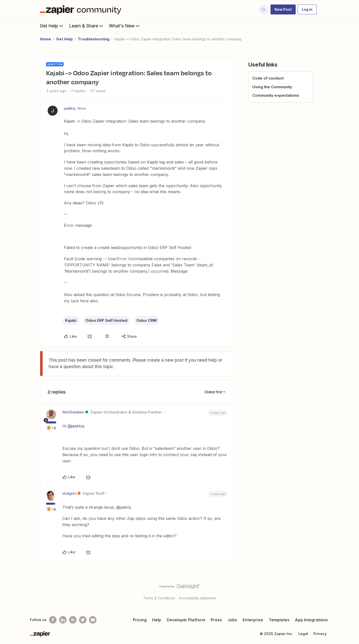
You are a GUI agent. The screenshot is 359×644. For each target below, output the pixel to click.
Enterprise (253, 620)
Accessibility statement (198, 598)
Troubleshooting (94, 39)
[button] (283, 9)
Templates (279, 620)
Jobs (232, 620)
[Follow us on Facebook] (53, 620)
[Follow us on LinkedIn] (63, 620)
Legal (303, 634)
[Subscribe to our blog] (73, 620)
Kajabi (71, 320)
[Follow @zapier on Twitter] (83, 620)
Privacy (320, 634)
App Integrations (311, 620)
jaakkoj (70, 108)
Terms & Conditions (159, 598)
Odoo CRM (146, 320)
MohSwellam (73, 412)
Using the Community (272, 87)
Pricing (140, 620)
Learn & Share (87, 26)
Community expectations (276, 95)
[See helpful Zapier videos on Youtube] (93, 620)
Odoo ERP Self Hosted (106, 320)
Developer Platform (186, 620)
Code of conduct (268, 78)
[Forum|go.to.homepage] (82, 9)
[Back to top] (349, 591)
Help (157, 620)
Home (45, 39)
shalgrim (69, 493)
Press (216, 620)
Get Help (52, 26)
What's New (125, 26)
